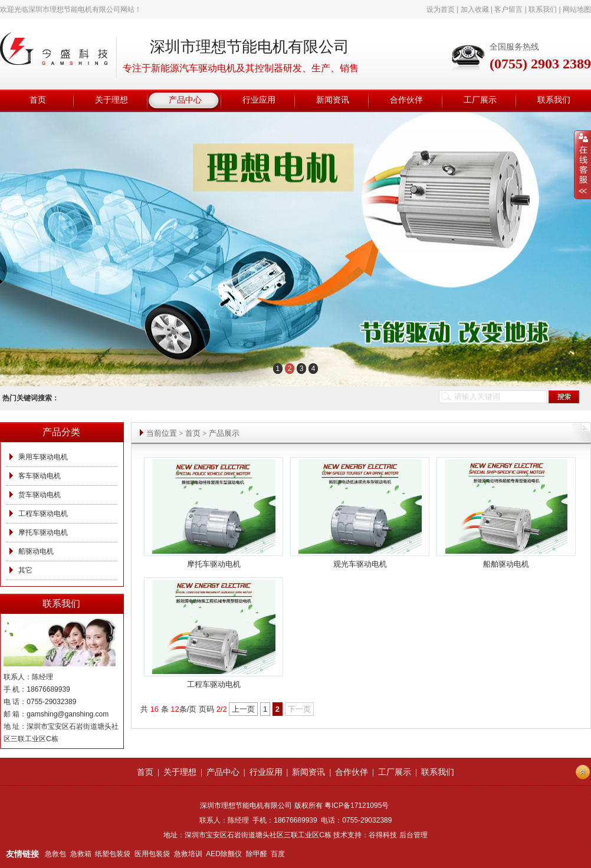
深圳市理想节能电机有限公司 (74, 9)
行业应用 (266, 772)
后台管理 (413, 835)
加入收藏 (475, 9)
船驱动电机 (36, 551)
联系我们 (543, 9)
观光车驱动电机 (360, 564)
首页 (193, 433)
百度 (278, 854)
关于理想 (180, 772)
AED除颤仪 (224, 854)
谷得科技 (383, 835)
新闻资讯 (308, 772)
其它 (25, 570)
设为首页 (441, 9)
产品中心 (223, 772)
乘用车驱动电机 (43, 457)
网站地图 (577, 9)
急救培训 (188, 854)
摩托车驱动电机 (43, 532)
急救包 (55, 854)
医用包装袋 (152, 854)
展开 (582, 165)
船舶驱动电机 (506, 564)
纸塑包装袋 (113, 854)
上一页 (243, 709)
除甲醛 (257, 854)
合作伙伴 (352, 772)
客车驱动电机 (40, 476)
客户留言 (508, 9)
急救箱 (81, 854)
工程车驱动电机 (43, 514)
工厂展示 (395, 772)
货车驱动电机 (40, 495)
